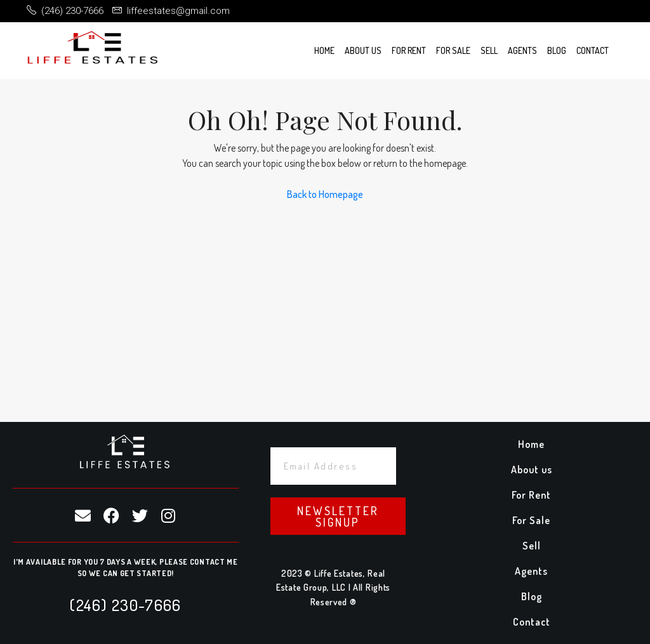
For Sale (453, 50)
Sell (489, 50)
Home (324, 50)
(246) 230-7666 (125, 605)
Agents (522, 50)
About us (363, 50)
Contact (593, 50)
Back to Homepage (325, 194)
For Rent (409, 50)
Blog (557, 50)
